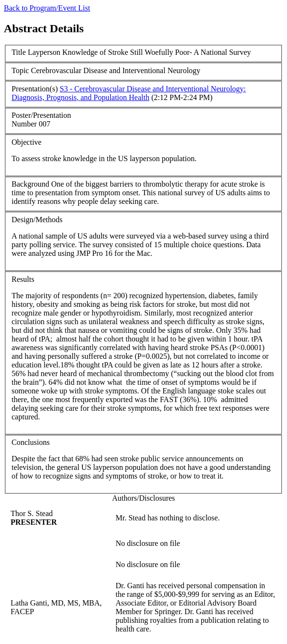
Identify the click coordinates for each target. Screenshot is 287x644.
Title (19, 52)
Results (23, 279)
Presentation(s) (35, 89)
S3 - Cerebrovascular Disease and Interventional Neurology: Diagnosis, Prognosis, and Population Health (129, 93)
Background (30, 184)
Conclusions (31, 442)
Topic (20, 70)
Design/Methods (37, 220)
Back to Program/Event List (47, 8)
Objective (26, 142)
